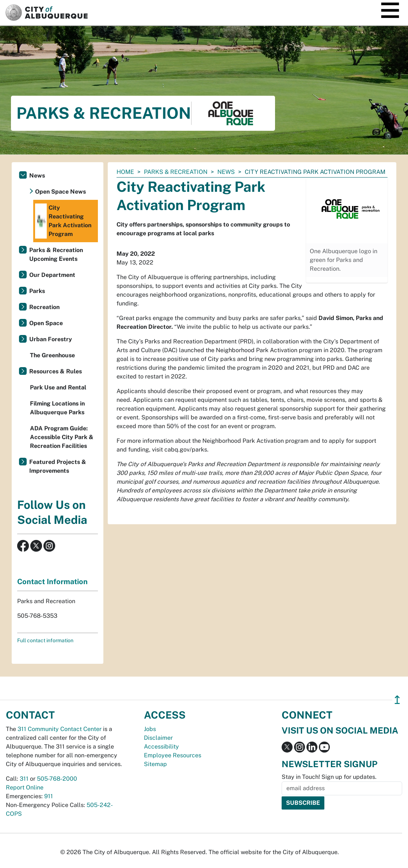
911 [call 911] (49, 796)
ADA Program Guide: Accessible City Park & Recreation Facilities (62, 437)
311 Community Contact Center (60, 729)
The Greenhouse (52, 355)
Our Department (52, 275)
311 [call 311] (24, 779)
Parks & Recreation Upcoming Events (56, 254)
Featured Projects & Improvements (58, 466)
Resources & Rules (56, 371)
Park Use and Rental (58, 387)
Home (125, 172)
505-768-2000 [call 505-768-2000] (57, 779)
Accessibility (161, 747)
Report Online (25, 787)
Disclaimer (158, 738)
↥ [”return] (397, 700)
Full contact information (45, 640)
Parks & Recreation (176, 172)
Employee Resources (173, 755)
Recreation (44, 307)
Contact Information (52, 582)
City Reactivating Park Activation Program (63, 221)
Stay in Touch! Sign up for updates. (329, 777)
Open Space (46, 323)
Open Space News (60, 192)
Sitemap (155, 764)
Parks (37, 291)
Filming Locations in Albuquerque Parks (57, 408)
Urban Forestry (51, 339)
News (226, 172)
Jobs (150, 729)
